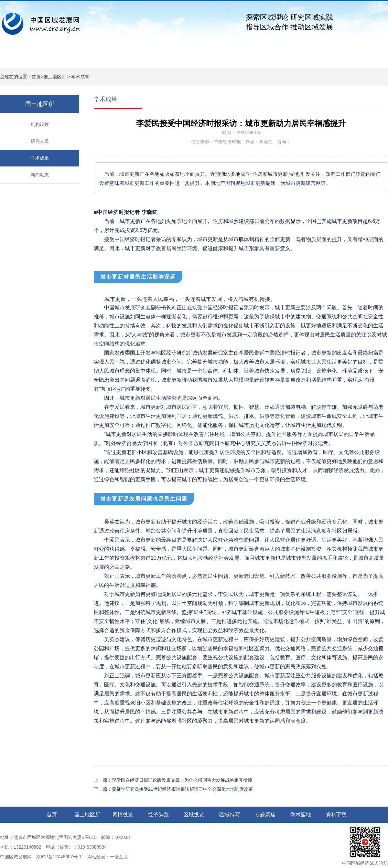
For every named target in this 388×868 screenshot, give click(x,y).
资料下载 (330, 58)
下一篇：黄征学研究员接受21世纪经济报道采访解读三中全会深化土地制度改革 (173, 789)
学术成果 (80, 77)
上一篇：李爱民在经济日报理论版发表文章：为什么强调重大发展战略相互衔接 (173, 780)
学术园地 (291, 58)
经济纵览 (136, 58)
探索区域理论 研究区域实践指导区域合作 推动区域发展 (289, 22)
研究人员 (40, 141)
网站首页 (19, 58)
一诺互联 (119, 857)
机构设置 (40, 124)
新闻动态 (40, 175)
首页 (36, 77)
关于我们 (369, 58)
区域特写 (213, 58)
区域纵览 (175, 58)
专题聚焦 (252, 58)
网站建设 (96, 857)
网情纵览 (97, 58)
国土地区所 (58, 58)
